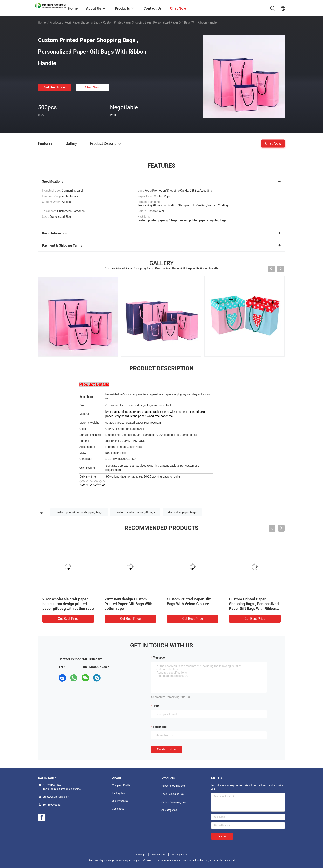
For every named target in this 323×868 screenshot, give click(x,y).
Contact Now (166, 749)
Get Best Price (54, 87)
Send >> (222, 836)
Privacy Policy (180, 855)
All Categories (169, 810)
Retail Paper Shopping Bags (82, 22)
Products (55, 22)
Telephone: (160, 727)
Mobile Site (158, 855)
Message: (159, 657)
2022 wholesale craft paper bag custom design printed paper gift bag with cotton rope (68, 604)
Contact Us (118, 809)
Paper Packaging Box (173, 786)
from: (157, 706)
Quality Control (120, 801)
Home (42, 22)
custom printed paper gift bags (135, 512)
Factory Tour (119, 793)
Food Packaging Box (173, 794)
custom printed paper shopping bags (79, 512)
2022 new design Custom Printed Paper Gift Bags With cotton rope (128, 604)
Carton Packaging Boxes (175, 802)
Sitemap (140, 855)
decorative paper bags (182, 512)
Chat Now (92, 87)
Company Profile (121, 785)
